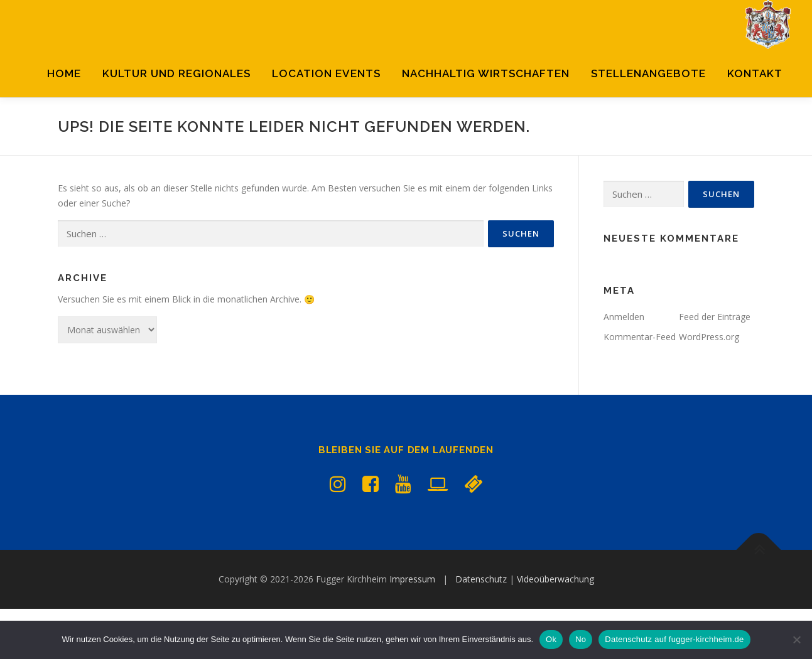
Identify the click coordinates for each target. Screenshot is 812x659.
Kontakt (755, 73)
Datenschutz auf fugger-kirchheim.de (674, 639)
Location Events (326, 73)
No (581, 639)
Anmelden (624, 367)
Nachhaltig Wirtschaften (486, 73)
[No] (796, 640)
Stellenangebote (648, 73)
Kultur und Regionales (176, 73)
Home (64, 73)
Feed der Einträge (715, 367)
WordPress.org (709, 387)
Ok (551, 639)
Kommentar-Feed (640, 387)
